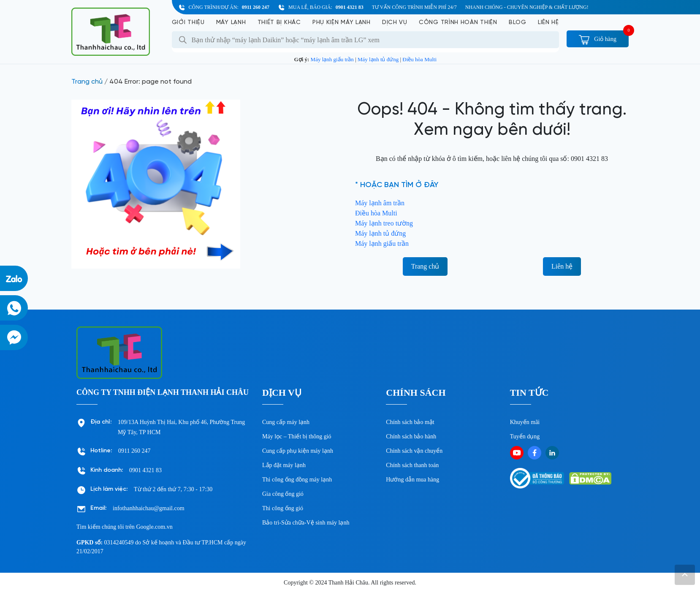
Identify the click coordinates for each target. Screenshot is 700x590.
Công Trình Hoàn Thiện (458, 23)
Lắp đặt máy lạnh (284, 465)
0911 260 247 (256, 7)
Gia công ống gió (283, 494)
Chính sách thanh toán (412, 465)
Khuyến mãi (525, 422)
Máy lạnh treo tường (384, 223)
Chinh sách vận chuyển (414, 451)
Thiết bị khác (279, 23)
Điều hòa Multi (419, 59)
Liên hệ (548, 23)
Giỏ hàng (598, 39)
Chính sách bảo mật (410, 422)
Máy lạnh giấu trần (332, 59)
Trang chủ (87, 82)
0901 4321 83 (350, 7)
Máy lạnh (231, 23)
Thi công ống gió (283, 508)
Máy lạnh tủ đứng (378, 59)
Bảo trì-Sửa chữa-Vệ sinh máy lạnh (306, 523)
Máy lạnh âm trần (380, 203)
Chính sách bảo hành (411, 436)
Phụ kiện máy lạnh (342, 23)
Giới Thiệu (188, 23)
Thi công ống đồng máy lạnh (297, 480)
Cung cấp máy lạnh (286, 422)
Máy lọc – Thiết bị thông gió (297, 436)
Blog (518, 23)
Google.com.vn (154, 527)
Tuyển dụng (525, 436)
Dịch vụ (395, 23)
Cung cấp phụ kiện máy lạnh (298, 451)
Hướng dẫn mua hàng (412, 480)
